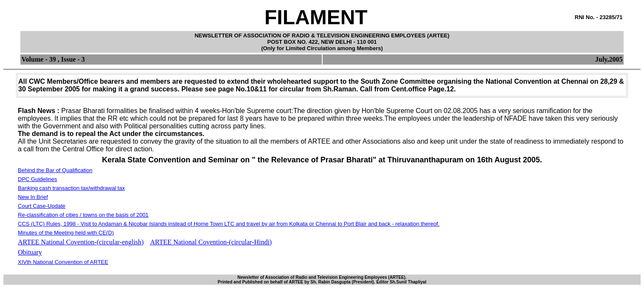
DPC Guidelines (38, 179)
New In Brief (33, 197)
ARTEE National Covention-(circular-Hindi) (211, 242)
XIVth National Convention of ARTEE (63, 262)
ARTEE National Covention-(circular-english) (81, 242)
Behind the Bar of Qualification (55, 170)
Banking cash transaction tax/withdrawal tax (71, 188)
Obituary (30, 252)
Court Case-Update (42, 206)
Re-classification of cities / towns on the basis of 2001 (83, 215)
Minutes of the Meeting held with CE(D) (66, 233)
